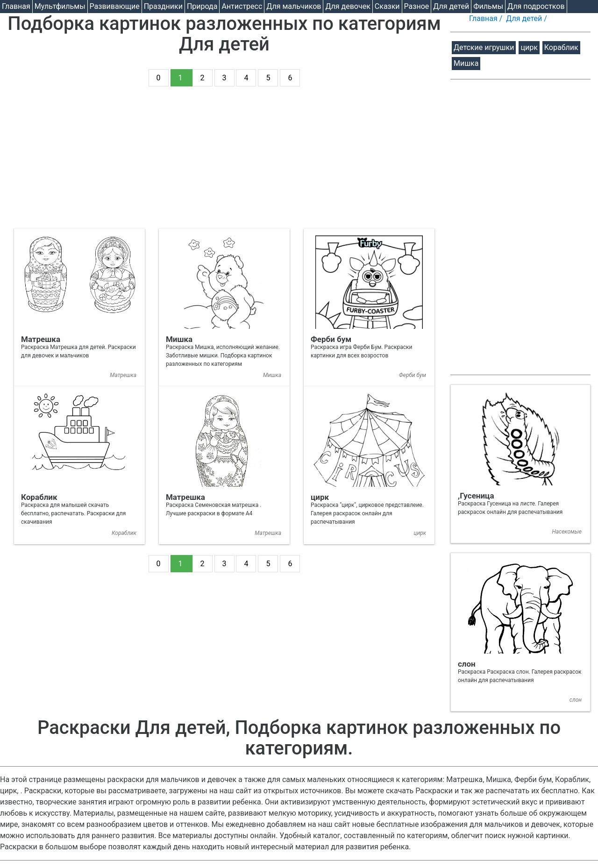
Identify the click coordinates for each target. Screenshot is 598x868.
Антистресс (242, 6)
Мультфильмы (60, 6)
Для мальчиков (294, 6)
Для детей (451, 6)
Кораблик (561, 47)
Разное (417, 6)
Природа (202, 6)
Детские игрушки (484, 47)
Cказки (387, 6)
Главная (16, 6)
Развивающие (115, 6)
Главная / (487, 18)
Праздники (163, 6)
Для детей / (527, 18)
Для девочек (348, 6)
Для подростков (536, 6)
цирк (529, 47)
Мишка (466, 63)
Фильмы (488, 6)
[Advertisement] (224, 163)
